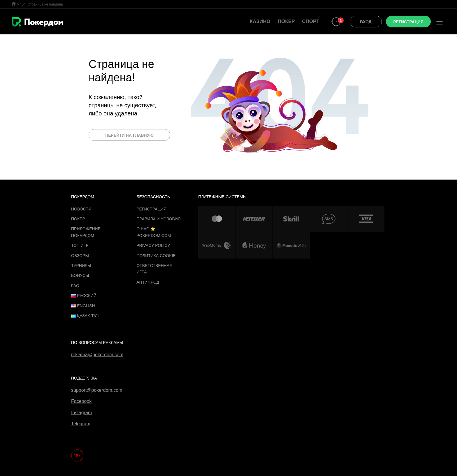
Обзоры (80, 256)
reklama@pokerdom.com (97, 355)
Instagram (81, 413)
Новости (81, 209)
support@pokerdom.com (97, 390)
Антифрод (148, 282)
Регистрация (151, 209)
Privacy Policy (153, 245)
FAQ (75, 286)
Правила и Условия (159, 219)
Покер (286, 21)
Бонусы (80, 275)
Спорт (311, 21)
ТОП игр (80, 245)
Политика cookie (156, 256)
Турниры (81, 266)
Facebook (81, 401)
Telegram (81, 424)
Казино (260, 21)
